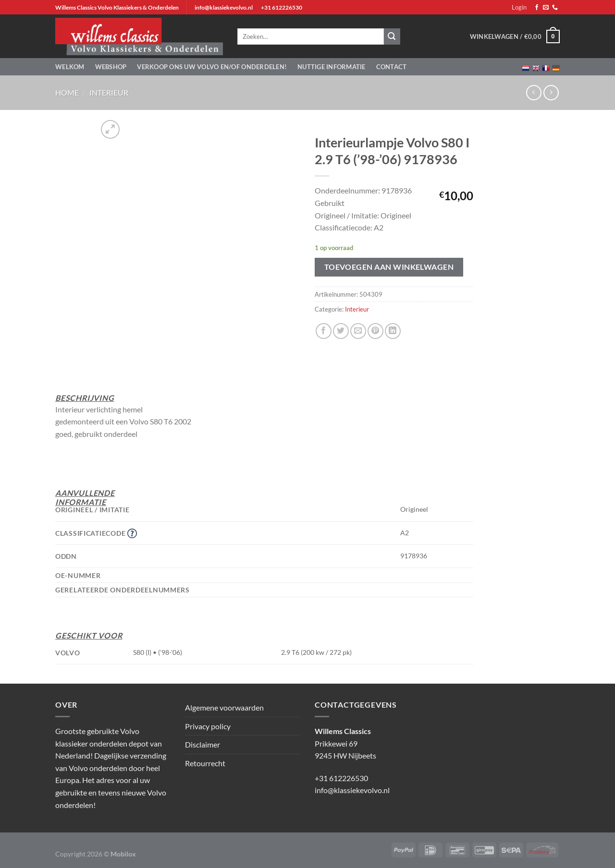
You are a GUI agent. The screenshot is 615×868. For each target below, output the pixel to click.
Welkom (70, 67)
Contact (392, 67)
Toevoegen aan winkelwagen (389, 267)
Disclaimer (203, 744)
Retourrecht (205, 763)
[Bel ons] (555, 8)
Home (67, 92)
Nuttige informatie (332, 67)
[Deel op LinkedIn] (393, 331)
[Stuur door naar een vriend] (358, 331)
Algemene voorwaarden (224, 707)
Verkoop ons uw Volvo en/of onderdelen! (212, 67)
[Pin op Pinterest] (375, 331)
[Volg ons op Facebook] (537, 8)
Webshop (111, 67)
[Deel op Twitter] (341, 331)
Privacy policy (208, 726)
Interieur (109, 92)
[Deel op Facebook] (324, 331)
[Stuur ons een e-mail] (546, 8)
